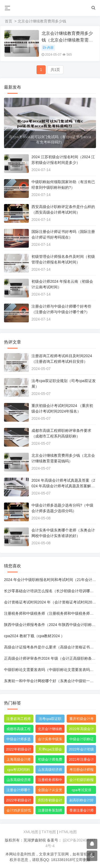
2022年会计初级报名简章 (81, 750)
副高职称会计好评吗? (81, 801)
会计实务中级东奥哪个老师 (50, 740)
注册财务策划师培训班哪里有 (50, 811)
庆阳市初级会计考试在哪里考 (50, 801)
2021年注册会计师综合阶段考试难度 (81, 760)
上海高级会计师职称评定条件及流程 (19, 760)
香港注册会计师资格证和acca (81, 811)
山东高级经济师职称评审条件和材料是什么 (19, 781)
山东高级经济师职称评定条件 (50, 771)
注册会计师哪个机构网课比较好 (19, 791)
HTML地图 (68, 832)
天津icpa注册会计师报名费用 (50, 750)
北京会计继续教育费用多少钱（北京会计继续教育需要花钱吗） (67, 40)
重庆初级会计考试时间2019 (81, 720)
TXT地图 (49, 832)
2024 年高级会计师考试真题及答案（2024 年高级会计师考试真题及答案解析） (63, 486)
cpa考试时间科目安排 (19, 771)
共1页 (55, 70)
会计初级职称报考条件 (81, 781)
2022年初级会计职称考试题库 (19, 801)
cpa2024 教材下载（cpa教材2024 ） (34, 636)
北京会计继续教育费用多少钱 (50, 730)
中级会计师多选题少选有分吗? (19, 740)
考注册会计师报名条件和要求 (81, 771)
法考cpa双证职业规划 (50, 720)
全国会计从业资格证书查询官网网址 (50, 791)
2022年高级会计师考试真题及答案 (81, 730)
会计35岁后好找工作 (19, 811)
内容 (48, 48)
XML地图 (31, 832)
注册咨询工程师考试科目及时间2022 (19, 720)
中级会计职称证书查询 (81, 740)
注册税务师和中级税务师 (50, 781)
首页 (9, 21)
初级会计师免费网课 (50, 760)
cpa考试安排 (81, 790)
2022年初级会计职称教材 (19, 750)
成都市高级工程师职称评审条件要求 (19, 730)
